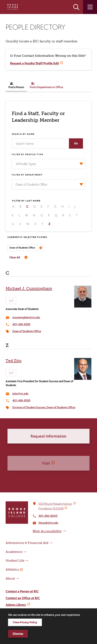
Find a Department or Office (46, 85)
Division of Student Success (29, 407)
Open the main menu (90, 7)
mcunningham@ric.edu (26, 317)
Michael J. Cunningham (29, 288)
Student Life (15, 561)
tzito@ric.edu (20, 394)
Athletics (12, 569)
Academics (14, 552)
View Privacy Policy (25, 622)
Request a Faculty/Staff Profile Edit (34, 63)
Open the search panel (76, 7)
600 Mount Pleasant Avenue (55, 504)
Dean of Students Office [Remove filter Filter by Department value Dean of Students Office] (22, 248)
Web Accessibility (47, 531)
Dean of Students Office (27, 331)
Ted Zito (14, 361)
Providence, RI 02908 (51, 508)
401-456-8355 (21, 324)
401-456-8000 (48, 516)
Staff (11, 301)
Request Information (48, 449)
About (10, 578)
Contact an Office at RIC (23, 598)
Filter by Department (27, 175)
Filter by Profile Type (27, 154)
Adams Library (16, 605)
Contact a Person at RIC (22, 591)
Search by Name (23, 134)
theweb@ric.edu (48, 523)
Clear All (15, 257)
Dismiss (18, 634)
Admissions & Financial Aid (27, 543)
